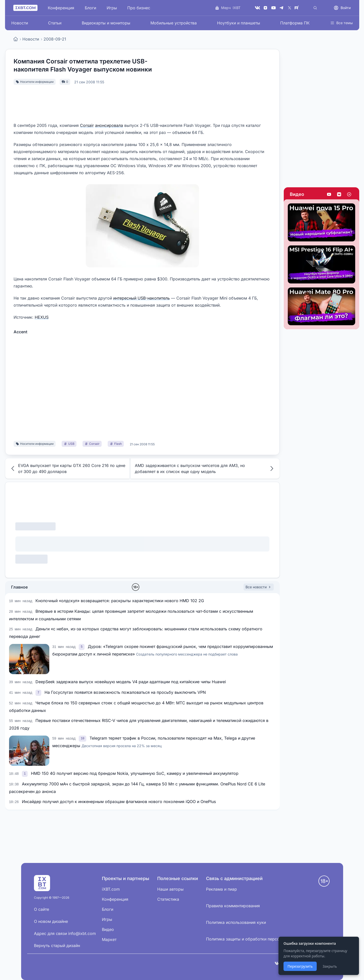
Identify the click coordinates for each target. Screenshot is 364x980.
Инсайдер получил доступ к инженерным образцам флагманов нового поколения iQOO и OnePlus (119, 802)
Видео (297, 194)
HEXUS (42, 317)
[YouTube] (273, 8)
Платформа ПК (295, 23)
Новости (20, 23)
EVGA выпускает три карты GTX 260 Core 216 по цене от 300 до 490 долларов (67, 468)
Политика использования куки (236, 922)
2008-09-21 (55, 39)
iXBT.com (111, 889)
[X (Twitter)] (290, 8)
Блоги (90, 8)
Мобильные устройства (174, 23)
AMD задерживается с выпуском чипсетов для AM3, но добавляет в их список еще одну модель (205, 468)
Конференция (61, 8)
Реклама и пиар (221, 889)
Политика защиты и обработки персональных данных (259, 939)
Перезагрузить (300, 966)
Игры (112, 8)
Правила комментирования (233, 906)
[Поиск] (315, 8)
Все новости (259, 587)
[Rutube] (298, 8)
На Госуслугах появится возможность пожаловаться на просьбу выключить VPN (125, 692)
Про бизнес (139, 8)
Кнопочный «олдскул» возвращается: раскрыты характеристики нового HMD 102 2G (120, 601)
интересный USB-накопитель (141, 298)
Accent (21, 332)
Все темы (341, 23)
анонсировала (109, 125)
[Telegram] (281, 8)
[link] (82, 646)
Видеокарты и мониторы (106, 23)
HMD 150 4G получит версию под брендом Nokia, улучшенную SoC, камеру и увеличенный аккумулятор (135, 773)
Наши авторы (170, 889)
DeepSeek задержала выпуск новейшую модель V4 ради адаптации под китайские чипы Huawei (131, 682)
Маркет (109, 939)
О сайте (42, 909)
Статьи (55, 23)
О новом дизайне (51, 921)
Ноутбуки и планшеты (239, 23)
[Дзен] (265, 8)
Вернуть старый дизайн (57, 946)
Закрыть (330, 966)
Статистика (168, 899)
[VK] (257, 8)
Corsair (87, 125)
